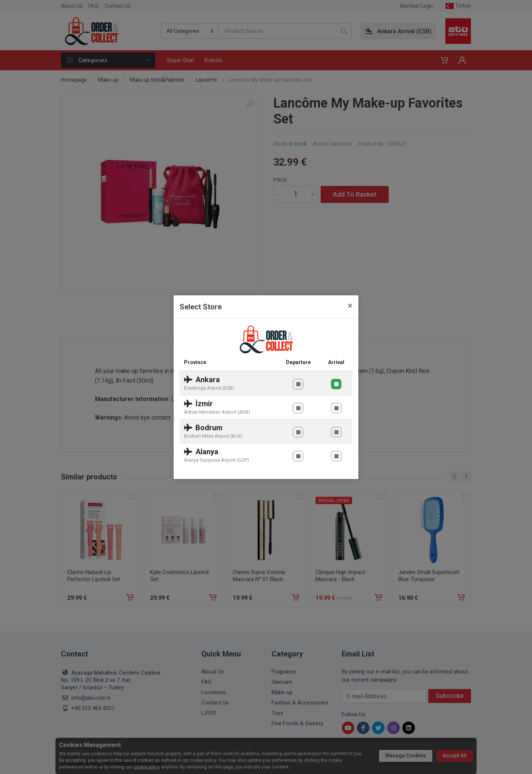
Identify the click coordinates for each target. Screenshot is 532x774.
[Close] (350, 306)
